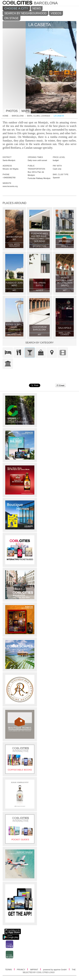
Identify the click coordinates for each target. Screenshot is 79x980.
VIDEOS (56, 13)
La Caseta (59, 116)
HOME (5, 116)
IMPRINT (34, 970)
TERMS (9, 970)
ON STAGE (12, 18)
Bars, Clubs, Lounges (39, 116)
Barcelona (18, 116)
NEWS (37, 8)
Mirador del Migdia (10, 169)
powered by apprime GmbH (55, 970)
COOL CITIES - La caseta (18, 3)
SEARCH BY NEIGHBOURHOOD (25, 13)
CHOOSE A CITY (16, 8)
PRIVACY (21, 970)
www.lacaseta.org (10, 186)
